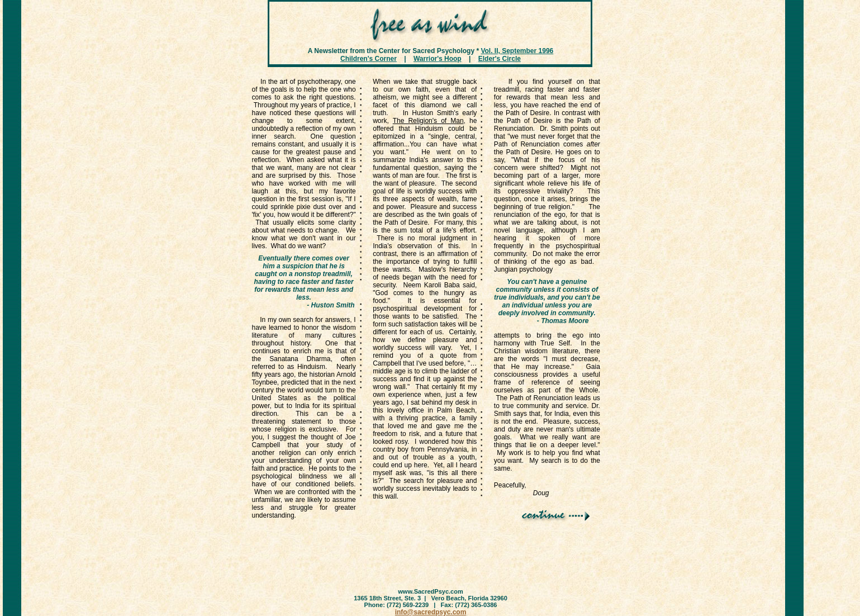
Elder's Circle (500, 59)
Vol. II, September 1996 (517, 51)
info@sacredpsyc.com (431, 612)
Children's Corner (369, 59)
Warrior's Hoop (438, 59)
